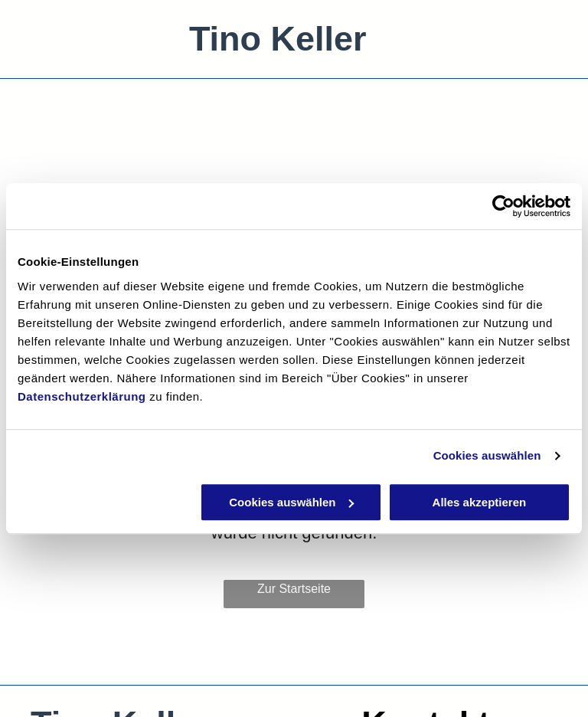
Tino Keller (278, 39)
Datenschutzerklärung (82, 396)
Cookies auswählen (487, 455)
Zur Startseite (294, 589)
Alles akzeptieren (480, 502)
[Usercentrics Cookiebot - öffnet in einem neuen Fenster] (503, 206)
